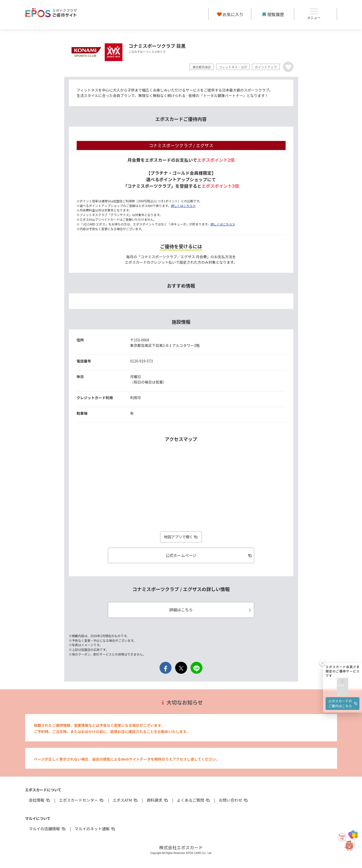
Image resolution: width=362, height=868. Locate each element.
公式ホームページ (209, 555)
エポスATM (125, 800)
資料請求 (157, 800)
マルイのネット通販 (95, 829)
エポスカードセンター (82, 800)
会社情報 (40, 800)
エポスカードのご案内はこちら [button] (343, 685)
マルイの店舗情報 (48, 829)
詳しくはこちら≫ (183, 206)
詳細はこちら (211, 610)
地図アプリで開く (181, 537)
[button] (343, 669)
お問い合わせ (234, 800)
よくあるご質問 (194, 800)
